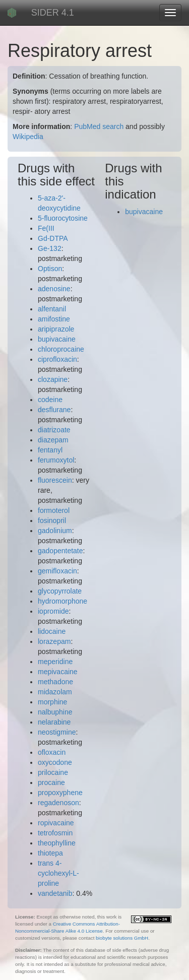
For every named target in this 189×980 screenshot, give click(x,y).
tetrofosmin (55, 833)
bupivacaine (57, 339)
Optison (50, 269)
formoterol (54, 510)
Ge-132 (50, 248)
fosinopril (52, 520)
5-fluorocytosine (63, 218)
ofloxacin (52, 752)
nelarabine (54, 722)
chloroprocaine (61, 349)
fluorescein (55, 480)
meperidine (55, 662)
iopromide (53, 611)
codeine (50, 400)
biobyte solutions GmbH (122, 938)
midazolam (55, 692)
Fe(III (46, 228)
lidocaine (52, 631)
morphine (52, 702)
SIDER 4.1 (53, 13)
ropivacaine (56, 823)
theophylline (57, 843)
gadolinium (55, 531)
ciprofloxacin (57, 359)
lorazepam (54, 641)
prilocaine (53, 772)
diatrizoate (54, 430)
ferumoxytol (56, 460)
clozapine (53, 379)
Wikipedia (28, 137)
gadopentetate (60, 551)
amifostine (54, 319)
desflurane (54, 410)
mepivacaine (58, 672)
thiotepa (50, 853)
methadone (55, 682)
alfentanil (52, 309)
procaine (51, 782)
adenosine (54, 289)
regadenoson (58, 803)
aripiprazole (56, 329)
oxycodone (55, 762)
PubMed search (99, 126)
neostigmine (57, 732)
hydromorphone (62, 601)
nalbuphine (55, 712)
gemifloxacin (57, 571)
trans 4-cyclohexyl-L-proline (58, 873)
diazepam (53, 440)
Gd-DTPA (53, 238)
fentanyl (50, 450)
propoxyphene (60, 793)
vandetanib (55, 893)
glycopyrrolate (60, 591)
